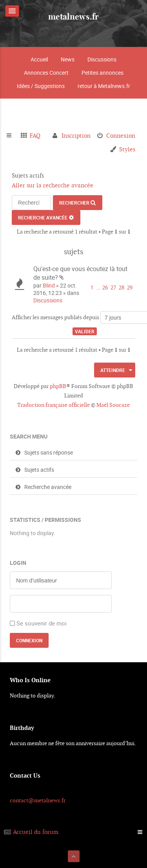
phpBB (58, 386)
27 (113, 288)
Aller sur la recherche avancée (53, 185)
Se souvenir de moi (42, 623)
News (68, 59)
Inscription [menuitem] (76, 136)
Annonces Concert (46, 73)
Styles (127, 149)
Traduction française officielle (54, 405)
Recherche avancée (43, 217)
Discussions (102, 59)
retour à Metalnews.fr (104, 86)
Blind (49, 285)
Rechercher (74, 203)
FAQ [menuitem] (35, 136)
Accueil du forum (36, 832)
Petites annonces (103, 73)
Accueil (39, 59)
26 (105, 288)
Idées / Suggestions (41, 86)
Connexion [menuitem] (121, 136)
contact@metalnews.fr (38, 800)
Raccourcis (12, 136)
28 (122, 288)
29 (130, 288)
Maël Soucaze (113, 405)
